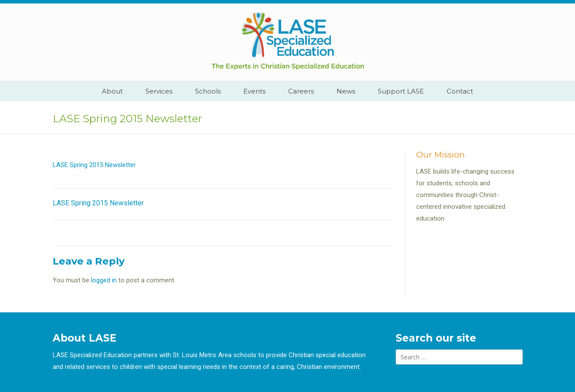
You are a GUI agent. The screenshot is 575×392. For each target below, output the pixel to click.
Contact (460, 91)
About (112, 91)
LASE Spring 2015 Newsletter (94, 165)
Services (159, 91)
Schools (208, 91)
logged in (104, 280)
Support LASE (401, 91)
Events (254, 91)
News (346, 91)
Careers (301, 91)
